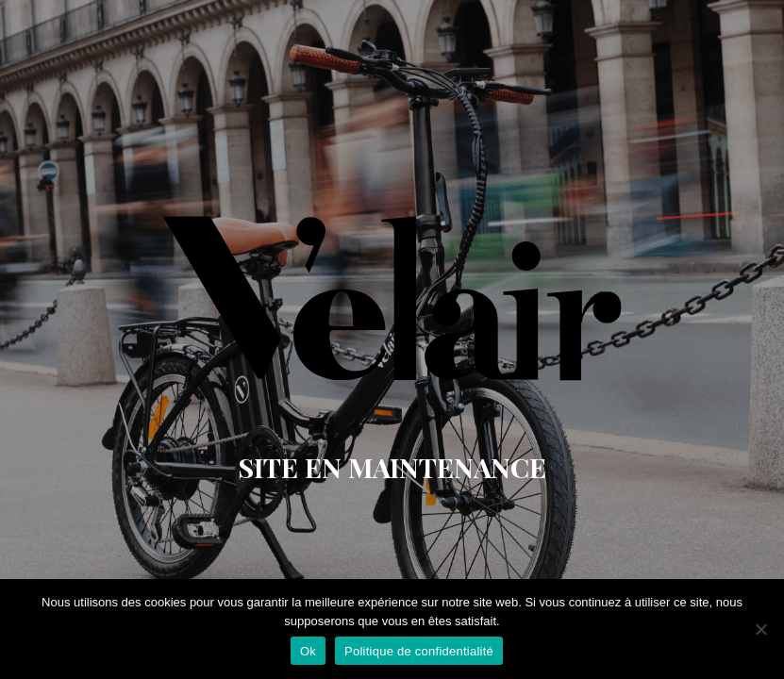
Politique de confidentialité (419, 651)
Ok (308, 651)
